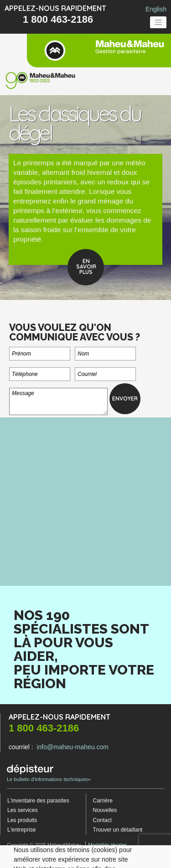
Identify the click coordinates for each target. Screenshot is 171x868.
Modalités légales (107, 845)
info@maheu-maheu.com (72, 747)
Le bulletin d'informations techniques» (49, 773)
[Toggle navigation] (158, 22)
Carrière (103, 801)
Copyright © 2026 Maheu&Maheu (44, 845)
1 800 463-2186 (58, 19)
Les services (23, 810)
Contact (102, 820)
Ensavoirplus (86, 266)
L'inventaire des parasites (38, 801)
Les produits (22, 820)
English (156, 9)
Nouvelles (105, 810)
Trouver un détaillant (118, 830)
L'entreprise (21, 830)
